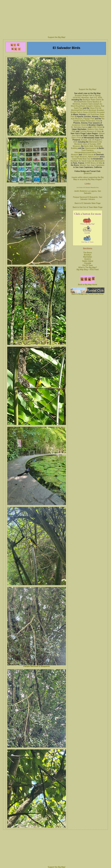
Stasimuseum (91, 148)
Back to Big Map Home (88, 284)
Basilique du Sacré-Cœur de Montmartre (88, 161)
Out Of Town (88, 265)
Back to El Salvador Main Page (88, 203)
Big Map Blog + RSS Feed (88, 270)
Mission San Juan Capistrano (92, 165)
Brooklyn (88, 255)
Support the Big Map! (57, 37)
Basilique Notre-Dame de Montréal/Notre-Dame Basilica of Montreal (88, 102)
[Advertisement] (57, 17)
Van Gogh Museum (79, 157)
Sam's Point (76, 138)
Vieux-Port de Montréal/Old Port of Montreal (86, 109)
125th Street (97, 127)
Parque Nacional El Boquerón (37, 666)
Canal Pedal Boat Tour (81, 159)
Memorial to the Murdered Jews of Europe (88, 143)
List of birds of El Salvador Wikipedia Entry (88, 188)
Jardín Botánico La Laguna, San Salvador (37, 183)
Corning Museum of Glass (91, 131)
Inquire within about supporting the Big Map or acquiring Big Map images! (88, 178)
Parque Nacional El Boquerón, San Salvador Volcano (88, 198)
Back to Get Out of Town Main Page (88, 207)
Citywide (88, 263)
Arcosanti (101, 112)
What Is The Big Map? (88, 267)
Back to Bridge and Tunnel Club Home (88, 293)
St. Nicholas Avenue (79, 127)
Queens (88, 259)
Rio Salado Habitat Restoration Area (89, 120)
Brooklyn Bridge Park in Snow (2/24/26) (87, 111)
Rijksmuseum (94, 157)
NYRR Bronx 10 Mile (94, 163)
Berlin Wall (89, 146)
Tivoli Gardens (87, 150)
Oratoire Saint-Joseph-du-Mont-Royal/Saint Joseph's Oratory (87, 105)
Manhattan (88, 257)
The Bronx (88, 253)
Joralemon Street (79, 125)
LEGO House (88, 155)
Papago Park (89, 119)
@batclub (88, 173)
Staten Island (88, 261)
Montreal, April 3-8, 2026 (92, 98)
